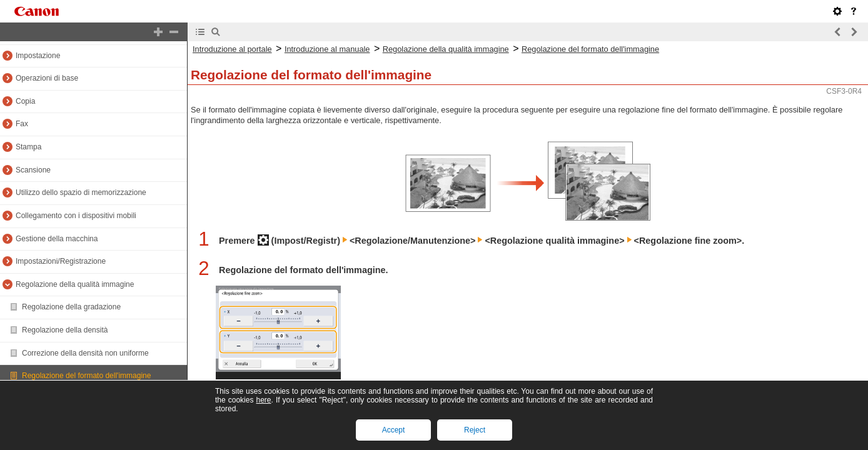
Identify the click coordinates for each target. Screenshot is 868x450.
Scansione (33, 170)
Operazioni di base (47, 78)
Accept (394, 430)
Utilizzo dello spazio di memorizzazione (81, 192)
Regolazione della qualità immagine (75, 284)
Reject (475, 430)
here (263, 400)
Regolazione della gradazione (71, 307)
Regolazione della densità (65, 330)
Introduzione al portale (232, 49)
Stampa (28, 147)
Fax (22, 124)
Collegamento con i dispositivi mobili (76, 216)
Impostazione (38, 56)
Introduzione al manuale (327, 49)
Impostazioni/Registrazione (61, 261)
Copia (25, 101)
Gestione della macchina (57, 239)
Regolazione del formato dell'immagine (86, 376)
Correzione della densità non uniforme (85, 353)
